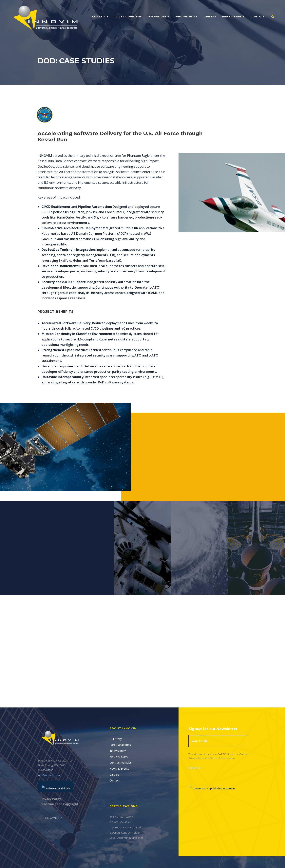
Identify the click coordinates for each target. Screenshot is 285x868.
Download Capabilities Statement (213, 788)
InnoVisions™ (159, 17)
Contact (258, 17)
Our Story (100, 17)
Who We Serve (186, 17)
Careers (210, 17)
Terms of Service (219, 758)
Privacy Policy (197, 758)
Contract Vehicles (121, 763)
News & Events (233, 17)
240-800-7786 (45, 770)
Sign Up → (196, 768)
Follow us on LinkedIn (56, 788)
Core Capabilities (128, 17)
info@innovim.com (49, 775)
